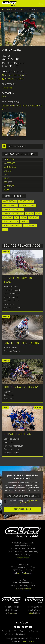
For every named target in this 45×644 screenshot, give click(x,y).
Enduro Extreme (11, 221)
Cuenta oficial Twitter (13, 79)
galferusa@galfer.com (23, 573)
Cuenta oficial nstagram (14, 75)
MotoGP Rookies (28, 205)
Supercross (10, 167)
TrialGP (25, 221)
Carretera (9, 159)
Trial (6, 175)
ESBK (5, 229)
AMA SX (30, 213)
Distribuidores (11, 613)
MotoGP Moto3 (10, 205)
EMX (4, 97)
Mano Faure (21, 106)
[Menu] (41, 4)
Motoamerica (9, 201)
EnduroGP (33, 217)
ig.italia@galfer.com (23, 589)
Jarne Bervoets (9, 106)
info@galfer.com (23, 558)
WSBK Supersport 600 (13, 209)
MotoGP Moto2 (26, 201)
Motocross (7, 88)
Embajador (9, 186)
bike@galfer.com (35, 610)
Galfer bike (35, 600)
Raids (6, 178)
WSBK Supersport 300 (13, 213)
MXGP (38, 213)
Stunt (7, 190)
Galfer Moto (10, 9)
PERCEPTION (28, 641)
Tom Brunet (33, 106)
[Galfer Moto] (10, 3)
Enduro (7, 171)
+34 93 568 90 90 (11, 607)
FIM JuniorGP (30, 225)
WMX (24, 217)
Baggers (8, 182)
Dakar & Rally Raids (12, 225)
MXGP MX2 (7, 217)
